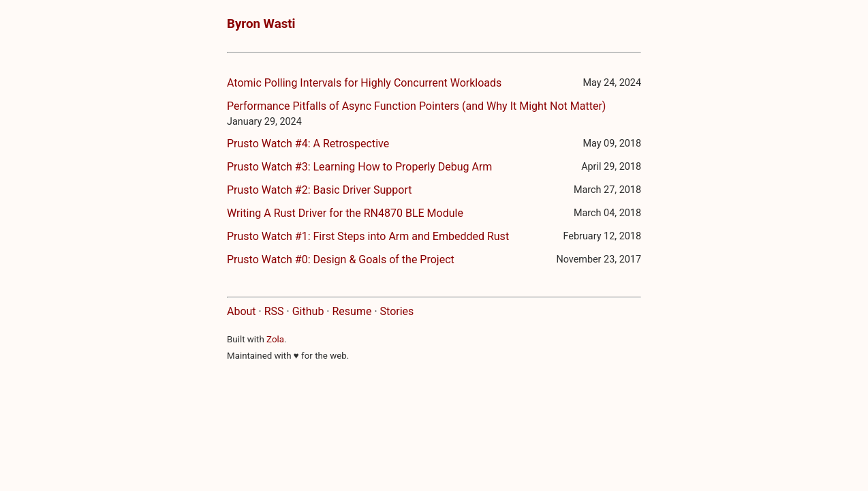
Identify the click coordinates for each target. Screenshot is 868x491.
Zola (275, 339)
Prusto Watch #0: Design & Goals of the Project (341, 259)
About (242, 311)
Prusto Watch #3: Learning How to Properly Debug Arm (359, 167)
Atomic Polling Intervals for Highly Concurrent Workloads (364, 83)
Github (308, 311)
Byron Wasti (261, 24)
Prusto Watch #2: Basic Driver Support (319, 190)
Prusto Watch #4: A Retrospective (308, 144)
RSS (274, 311)
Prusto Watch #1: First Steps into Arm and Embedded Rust (368, 236)
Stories (397, 311)
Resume (352, 311)
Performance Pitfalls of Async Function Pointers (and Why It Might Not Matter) (416, 106)
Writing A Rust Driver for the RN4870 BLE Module (345, 213)
